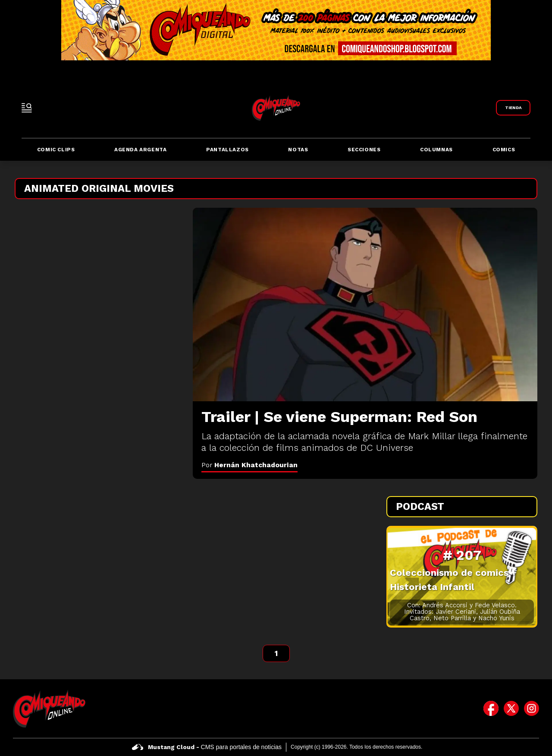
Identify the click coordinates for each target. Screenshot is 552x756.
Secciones (364, 150)
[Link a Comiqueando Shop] (513, 108)
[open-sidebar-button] (27, 108)
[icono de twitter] (511, 709)
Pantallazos (227, 150)
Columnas (436, 150)
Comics (504, 150)
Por (249, 465)
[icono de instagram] (532, 709)
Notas (298, 150)
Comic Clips (56, 150)
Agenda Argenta (140, 150)
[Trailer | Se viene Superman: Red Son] (365, 305)
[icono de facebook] (491, 709)
